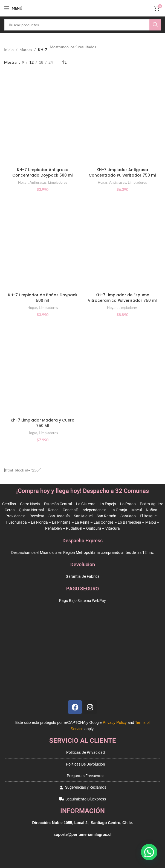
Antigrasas (38, 182)
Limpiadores (58, 182)
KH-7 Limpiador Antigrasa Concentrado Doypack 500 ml (43, 172)
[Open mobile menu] (13, 8)
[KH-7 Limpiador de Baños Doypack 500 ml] (43, 244)
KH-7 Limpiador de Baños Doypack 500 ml (43, 298)
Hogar (23, 182)
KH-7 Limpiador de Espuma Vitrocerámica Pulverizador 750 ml (122, 298)
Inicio (9, 50)
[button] (149, 852)
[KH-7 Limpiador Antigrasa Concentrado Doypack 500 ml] (43, 118)
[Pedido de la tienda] (64, 62)
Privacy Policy (115, 722)
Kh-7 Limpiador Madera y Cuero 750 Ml (43, 423)
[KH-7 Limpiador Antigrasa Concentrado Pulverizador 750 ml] (123, 118)
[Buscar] (82, 25)
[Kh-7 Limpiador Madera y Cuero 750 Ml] (43, 369)
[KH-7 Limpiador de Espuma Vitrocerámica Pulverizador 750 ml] (123, 244)
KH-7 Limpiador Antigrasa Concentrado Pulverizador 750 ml (122, 172)
